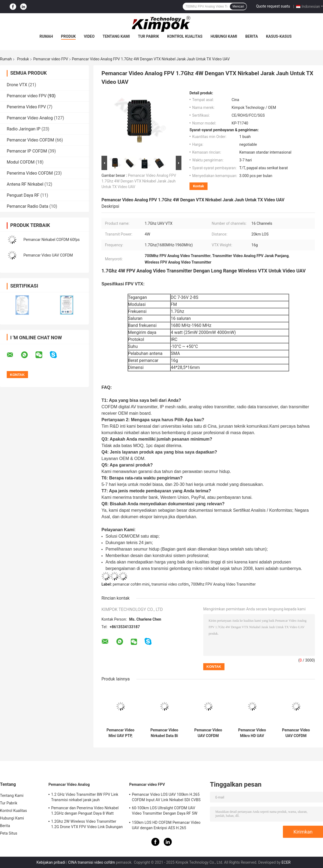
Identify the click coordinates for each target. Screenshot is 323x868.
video (89, 36)
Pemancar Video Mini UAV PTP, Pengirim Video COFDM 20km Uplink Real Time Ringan (120, 733)
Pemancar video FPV (51, 59)
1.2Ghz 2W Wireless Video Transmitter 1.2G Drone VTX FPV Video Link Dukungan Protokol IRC (87, 825)
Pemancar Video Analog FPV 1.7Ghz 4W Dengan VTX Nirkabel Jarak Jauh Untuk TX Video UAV (139, 181)
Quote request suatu (273, 6)
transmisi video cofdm (170, 584)
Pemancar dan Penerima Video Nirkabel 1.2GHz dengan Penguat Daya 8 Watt (85, 811)
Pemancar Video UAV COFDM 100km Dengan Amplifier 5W (208, 733)
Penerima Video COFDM (30, 173)
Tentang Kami (116, 36)
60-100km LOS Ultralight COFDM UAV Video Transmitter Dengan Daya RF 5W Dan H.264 (165, 811)
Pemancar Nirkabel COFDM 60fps (52, 240)
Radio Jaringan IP (24, 129)
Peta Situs (9, 833)
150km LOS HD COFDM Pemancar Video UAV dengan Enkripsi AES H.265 (166, 825)
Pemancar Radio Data (27, 206)
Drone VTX (17, 85)
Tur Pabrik (148, 36)
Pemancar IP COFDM (27, 151)
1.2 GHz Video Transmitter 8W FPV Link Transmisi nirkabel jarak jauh (85, 797)
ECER (286, 862)
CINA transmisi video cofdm (92, 862)
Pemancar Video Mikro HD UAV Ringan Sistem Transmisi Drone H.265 (252, 733)
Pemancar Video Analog (30, 118)
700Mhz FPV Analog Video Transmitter (223, 584)
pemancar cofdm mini (131, 584)
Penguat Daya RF (23, 195)
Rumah (46, 36)
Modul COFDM (21, 162)
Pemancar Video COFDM (30, 140)
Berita (252, 36)
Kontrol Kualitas (185, 36)
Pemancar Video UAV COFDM (48, 255)
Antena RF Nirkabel (25, 184)
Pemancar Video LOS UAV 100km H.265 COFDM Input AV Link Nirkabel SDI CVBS (166, 797)
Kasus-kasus (279, 36)
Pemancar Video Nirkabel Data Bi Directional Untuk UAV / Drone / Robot (164, 733)
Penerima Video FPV (26, 107)
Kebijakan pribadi (51, 862)
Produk (69, 36)
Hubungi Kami (224, 36)
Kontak (199, 186)
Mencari (238, 6)
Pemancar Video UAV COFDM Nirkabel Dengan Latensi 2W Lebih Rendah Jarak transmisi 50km (296, 733)
